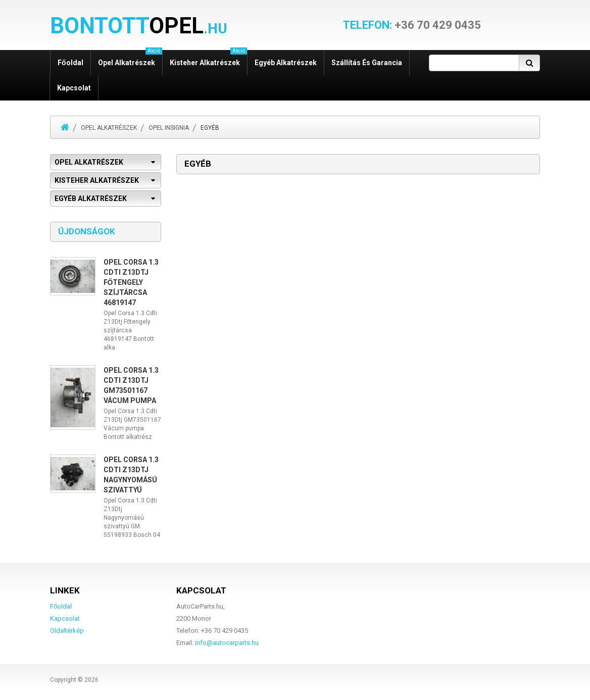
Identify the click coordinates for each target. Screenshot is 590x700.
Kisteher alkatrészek (208, 58)
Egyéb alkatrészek (286, 63)
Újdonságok (87, 231)
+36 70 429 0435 (412, 25)
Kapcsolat (74, 88)
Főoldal (70, 63)
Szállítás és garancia (367, 63)
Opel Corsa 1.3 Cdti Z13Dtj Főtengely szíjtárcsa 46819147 (131, 282)
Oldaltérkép (67, 631)
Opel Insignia (169, 128)
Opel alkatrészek (130, 58)
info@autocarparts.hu (227, 643)
